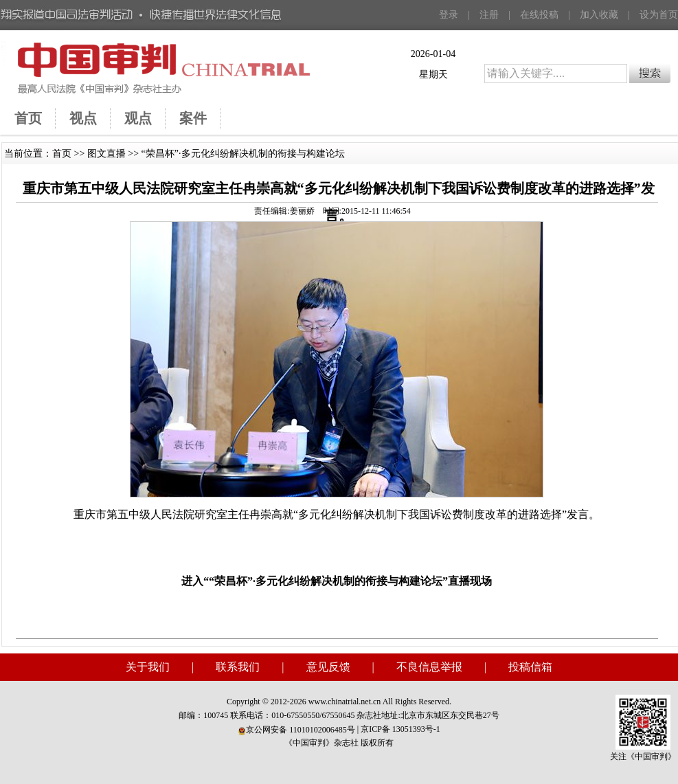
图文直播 (106, 154)
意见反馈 (328, 667)
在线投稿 (539, 15)
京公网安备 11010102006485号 (296, 730)
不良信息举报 (429, 667)
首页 (62, 154)
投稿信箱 (530, 667)
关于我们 (148, 667)
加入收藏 (599, 15)
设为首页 (659, 15)
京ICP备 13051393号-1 (400, 729)
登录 (449, 15)
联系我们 (238, 667)
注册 (489, 15)
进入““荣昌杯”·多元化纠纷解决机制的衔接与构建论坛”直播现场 (337, 581)
